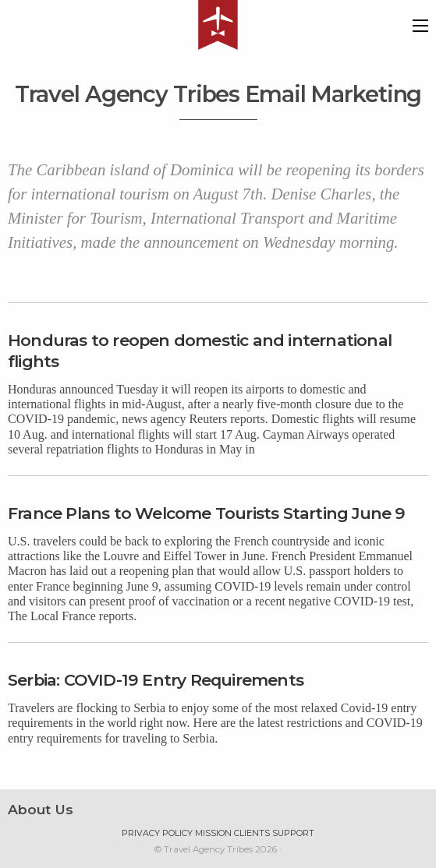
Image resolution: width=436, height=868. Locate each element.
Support (293, 833)
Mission (213, 833)
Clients (252, 833)
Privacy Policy (157, 833)
